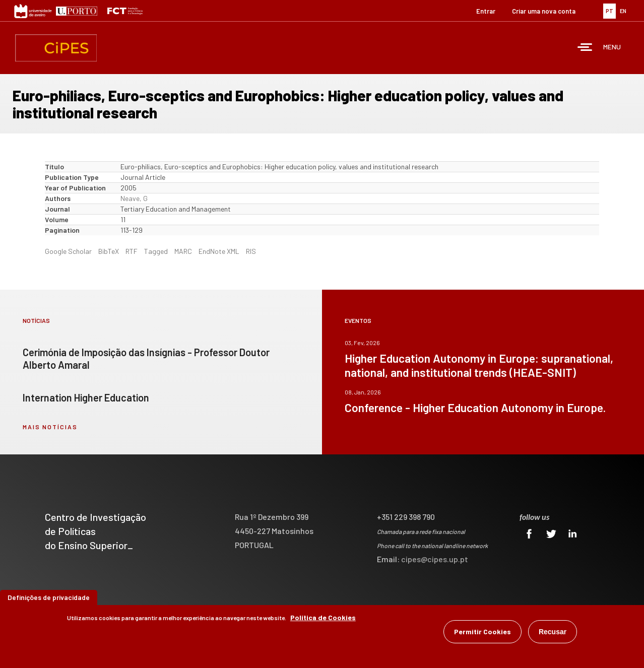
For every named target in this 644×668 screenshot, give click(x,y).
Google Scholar (68, 251)
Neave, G (134, 198)
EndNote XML (219, 251)
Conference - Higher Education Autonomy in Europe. (475, 408)
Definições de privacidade (49, 598)
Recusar (553, 632)
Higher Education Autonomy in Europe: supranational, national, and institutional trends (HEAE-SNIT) (479, 365)
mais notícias (50, 427)
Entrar (486, 11)
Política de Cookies (323, 618)
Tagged (156, 251)
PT (609, 11)
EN (623, 11)
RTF (132, 251)
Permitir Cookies (482, 632)
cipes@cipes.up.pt (435, 559)
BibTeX (109, 251)
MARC (183, 251)
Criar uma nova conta (544, 11)
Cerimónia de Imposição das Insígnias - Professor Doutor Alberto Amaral (146, 358)
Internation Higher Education (86, 397)
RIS (251, 251)
